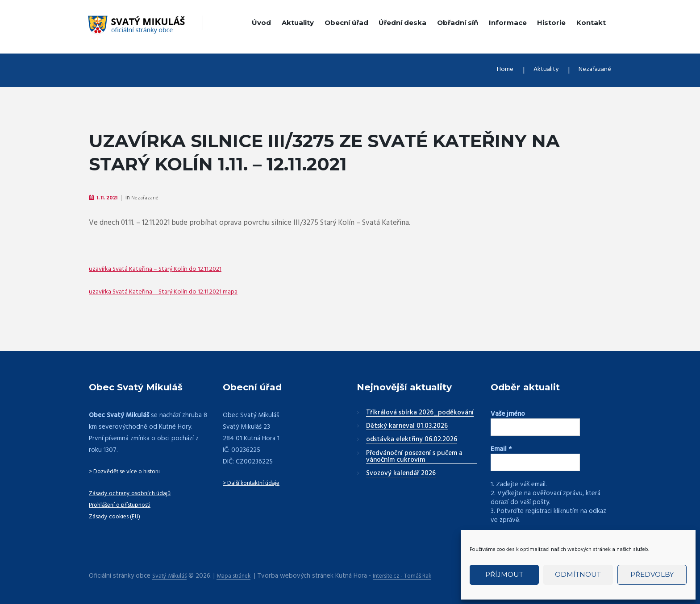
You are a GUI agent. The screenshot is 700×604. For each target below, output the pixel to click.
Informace (508, 23)
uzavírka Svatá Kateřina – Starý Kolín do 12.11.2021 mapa (177, 292)
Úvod (261, 23)
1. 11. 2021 (111, 198)
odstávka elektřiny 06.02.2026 (412, 440)
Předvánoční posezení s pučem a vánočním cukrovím (414, 457)
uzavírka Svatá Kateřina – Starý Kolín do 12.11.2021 (167, 269)
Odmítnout (578, 574)
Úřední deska (402, 23)
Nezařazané (592, 70)
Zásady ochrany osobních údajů (134, 494)
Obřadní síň (458, 23)
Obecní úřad (346, 23)
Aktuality (298, 23)
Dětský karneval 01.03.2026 (407, 427)
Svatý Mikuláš (172, 575)
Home (494, 70)
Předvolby (652, 574)
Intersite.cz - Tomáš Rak (417, 575)
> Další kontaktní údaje (255, 484)
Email (501, 450)
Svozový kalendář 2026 (401, 474)
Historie (551, 23)
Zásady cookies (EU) (118, 517)
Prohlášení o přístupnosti (125, 505)
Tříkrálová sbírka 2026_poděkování (420, 414)
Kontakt (591, 23)
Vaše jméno (508, 414)
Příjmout (504, 574)
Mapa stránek (241, 575)
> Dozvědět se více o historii (131, 472)
